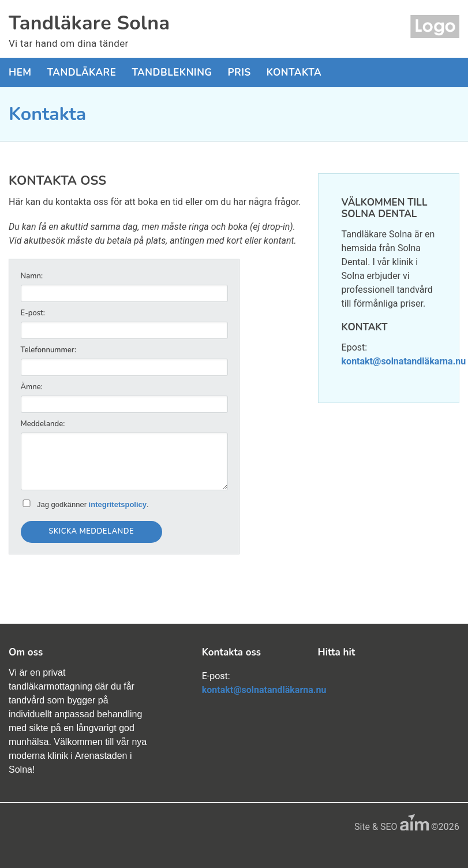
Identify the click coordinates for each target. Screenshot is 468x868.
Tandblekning (172, 72)
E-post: (33, 313)
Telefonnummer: (48, 350)
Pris (239, 72)
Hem (20, 72)
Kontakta (294, 72)
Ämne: (32, 387)
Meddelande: (43, 424)
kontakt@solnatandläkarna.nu (404, 361)
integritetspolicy (118, 504)
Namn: (32, 276)
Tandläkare (82, 72)
